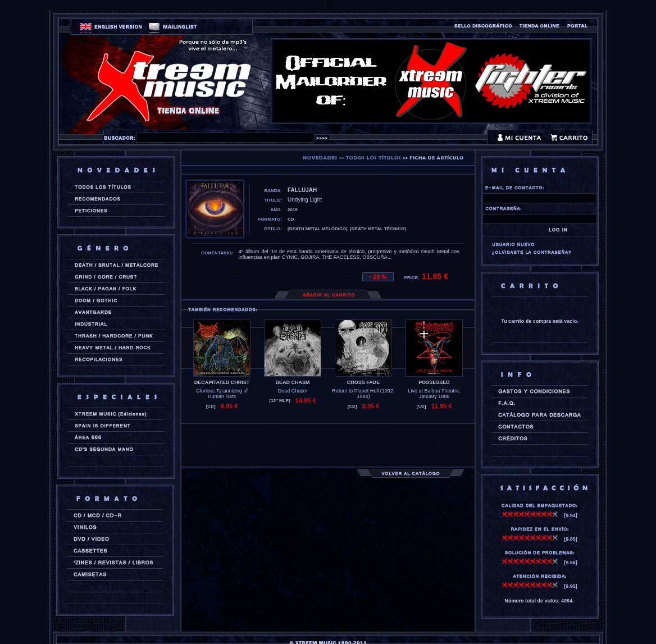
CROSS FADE (364, 382)
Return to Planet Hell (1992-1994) (363, 394)
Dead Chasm (293, 391)
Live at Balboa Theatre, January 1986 (434, 394)
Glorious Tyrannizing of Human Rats (222, 394)
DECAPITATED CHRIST (222, 382)
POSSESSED (434, 382)
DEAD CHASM (292, 382)
